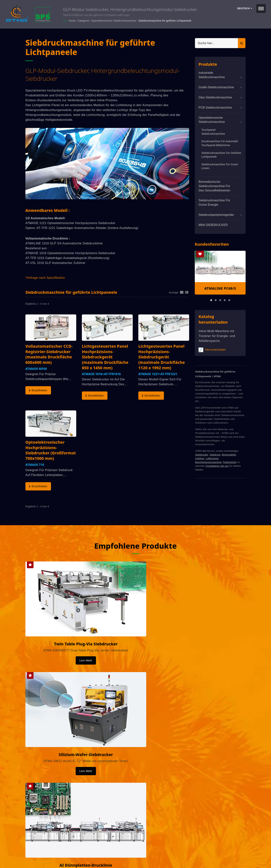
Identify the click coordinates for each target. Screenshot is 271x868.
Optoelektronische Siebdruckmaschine (114, 21)
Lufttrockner (212, 458)
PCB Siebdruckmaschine (215, 107)
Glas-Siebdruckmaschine (215, 97)
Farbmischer (230, 462)
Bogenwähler (229, 454)
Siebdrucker (202, 454)
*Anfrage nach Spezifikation (45, 278)
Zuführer (200, 458)
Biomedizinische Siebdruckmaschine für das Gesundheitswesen (214, 186)
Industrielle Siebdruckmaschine (212, 75)
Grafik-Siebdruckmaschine (216, 87)
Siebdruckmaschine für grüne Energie (214, 202)
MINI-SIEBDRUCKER (213, 225)
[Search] (216, 43)
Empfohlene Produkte (135, 544)
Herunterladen (212, 349)
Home (72, 21)
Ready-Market (61, 859)
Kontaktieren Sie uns (217, 466)
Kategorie (83, 21)
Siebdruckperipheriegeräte (216, 215)
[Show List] (187, 292)
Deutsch (245, 8)
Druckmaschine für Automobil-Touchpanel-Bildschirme (220, 143)
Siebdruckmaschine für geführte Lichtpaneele (165, 21)
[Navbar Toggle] (261, 9)
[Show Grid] (182, 292)
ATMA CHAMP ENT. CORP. (65, 854)
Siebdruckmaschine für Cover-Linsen (220, 166)
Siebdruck (215, 454)
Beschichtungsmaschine (208, 462)
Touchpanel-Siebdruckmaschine (213, 132)
